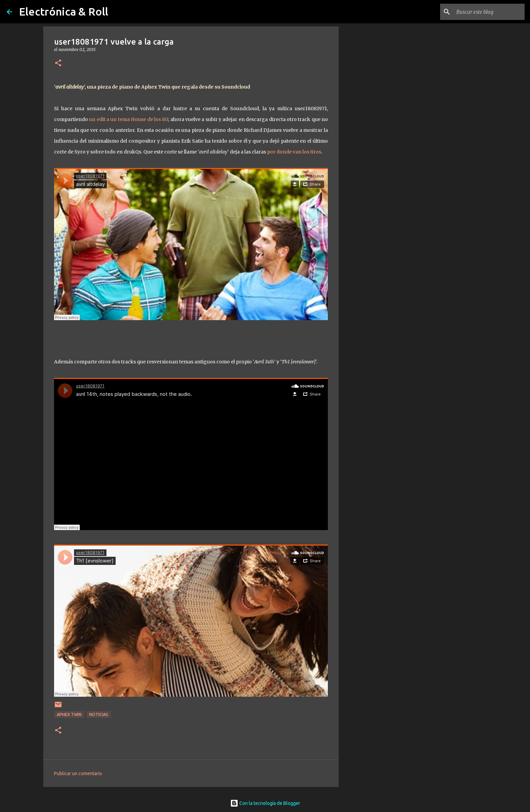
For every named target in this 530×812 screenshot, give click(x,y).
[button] (58, 63)
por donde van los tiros (294, 152)
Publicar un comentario (78, 773)
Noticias (99, 714)
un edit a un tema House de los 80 (128, 119)
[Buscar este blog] (489, 12)
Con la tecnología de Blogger (265, 803)
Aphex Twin (69, 714)
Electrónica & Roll (64, 11)
